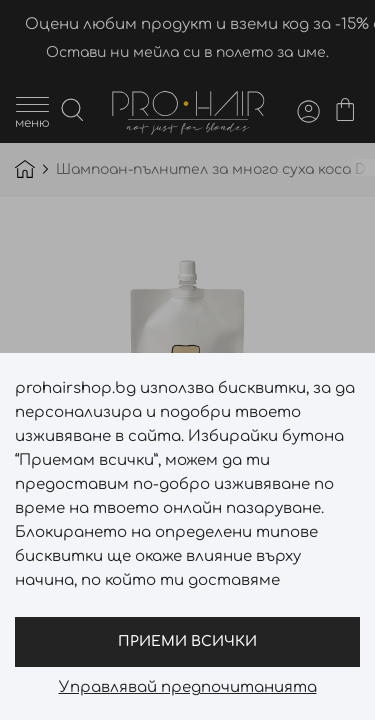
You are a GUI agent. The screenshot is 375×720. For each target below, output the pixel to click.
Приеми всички (187, 641)
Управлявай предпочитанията (188, 688)
